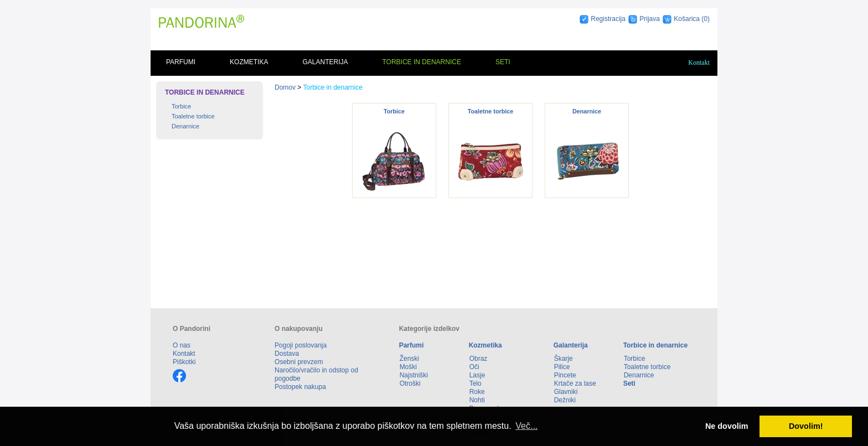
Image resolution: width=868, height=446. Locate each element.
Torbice (181, 106)
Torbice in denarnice (421, 62)
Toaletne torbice (193, 116)
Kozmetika (249, 62)
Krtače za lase (575, 383)
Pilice (562, 367)
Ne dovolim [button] (727, 426)
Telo (476, 383)
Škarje (564, 359)
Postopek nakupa (300, 387)
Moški (408, 367)
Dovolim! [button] (806, 426)
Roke (477, 392)
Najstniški (414, 375)
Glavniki (566, 392)
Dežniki (565, 400)
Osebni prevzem (299, 362)
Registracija (608, 19)
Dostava (287, 354)
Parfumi (181, 62)
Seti (503, 62)
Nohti (477, 400)
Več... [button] (526, 426)
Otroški (410, 383)
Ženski (409, 359)
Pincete (565, 375)
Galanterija (325, 62)
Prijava (650, 19)
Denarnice (185, 126)
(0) (706, 19)
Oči (474, 367)
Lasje (477, 375)
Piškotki (184, 362)
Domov (285, 87)
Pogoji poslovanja (301, 345)
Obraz (479, 359)
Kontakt (699, 63)
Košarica (688, 19)
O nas (182, 345)
